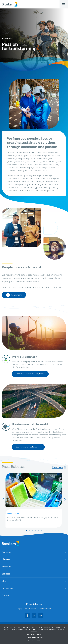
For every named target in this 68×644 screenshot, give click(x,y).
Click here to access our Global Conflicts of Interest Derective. (32, 288)
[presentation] (3, 499)
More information (34, 641)
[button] (27, 530)
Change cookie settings (34, 638)
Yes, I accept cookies (34, 635)
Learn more (14, 295)
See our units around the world (28, 447)
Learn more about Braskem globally (30, 374)
